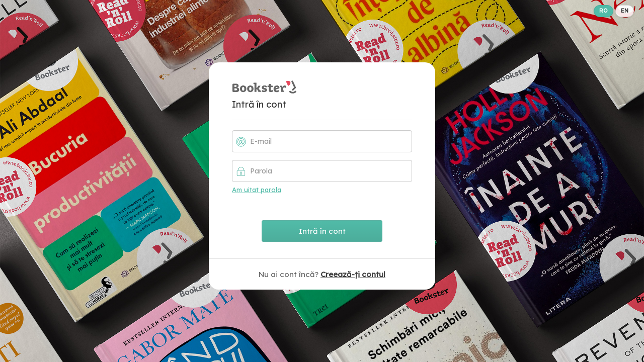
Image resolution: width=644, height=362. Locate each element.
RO (603, 11)
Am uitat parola (257, 190)
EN (625, 11)
